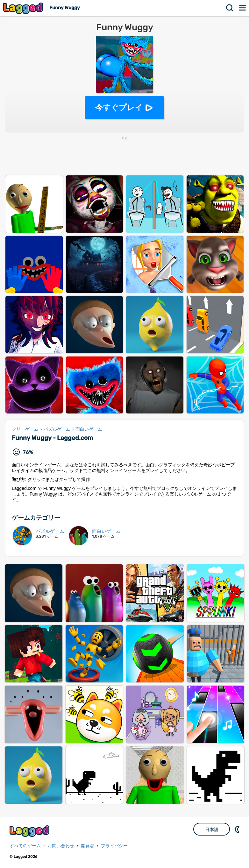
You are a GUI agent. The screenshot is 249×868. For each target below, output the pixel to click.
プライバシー (114, 846)
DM (238, 829)
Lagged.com (30, 831)
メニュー (243, 8)
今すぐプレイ (119, 107)
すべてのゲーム (25, 846)
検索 (230, 8)
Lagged (24, 8)
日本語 (212, 829)
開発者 (88, 846)
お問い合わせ (61, 846)
